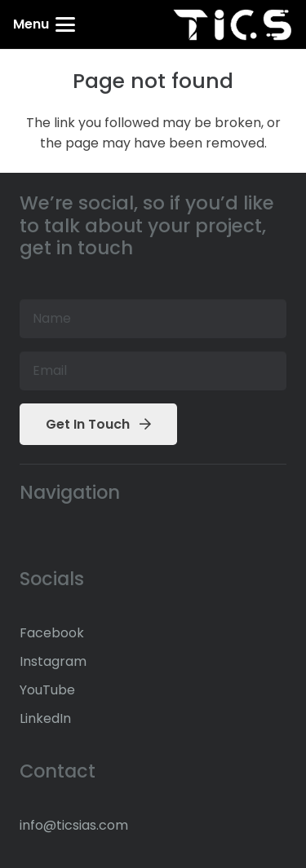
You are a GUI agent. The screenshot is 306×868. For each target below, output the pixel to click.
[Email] (153, 371)
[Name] (153, 319)
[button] (44, 24)
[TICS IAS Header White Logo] (232, 25)
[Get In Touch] (98, 424)
